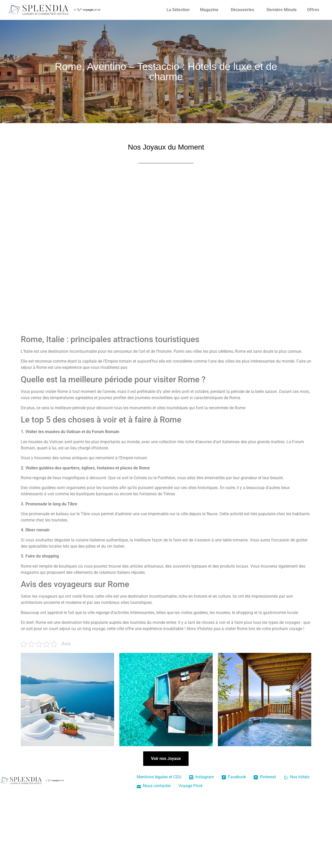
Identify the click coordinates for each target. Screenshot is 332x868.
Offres (313, 10)
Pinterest (265, 777)
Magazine (209, 10)
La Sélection (178, 10)
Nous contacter (154, 786)
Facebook (234, 777)
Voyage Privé (190, 786)
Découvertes (243, 10)
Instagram (202, 777)
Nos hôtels (297, 777)
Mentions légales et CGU (159, 777)
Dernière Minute (282, 10)
